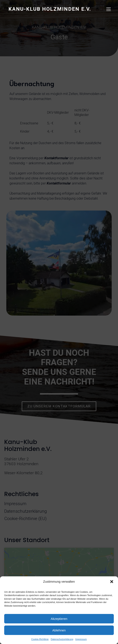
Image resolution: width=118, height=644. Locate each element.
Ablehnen (59, 630)
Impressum (81, 639)
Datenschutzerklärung (62, 639)
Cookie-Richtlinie (40, 639)
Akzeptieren (59, 619)
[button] (112, 582)
